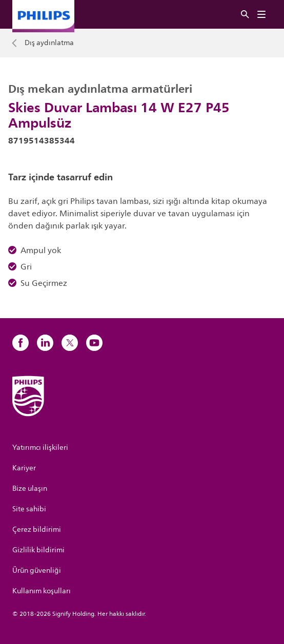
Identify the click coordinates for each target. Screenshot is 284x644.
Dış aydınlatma (49, 43)
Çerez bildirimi (37, 529)
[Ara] (245, 15)
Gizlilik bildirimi (38, 550)
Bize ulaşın (30, 489)
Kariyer (24, 468)
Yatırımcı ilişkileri (40, 448)
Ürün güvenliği (37, 570)
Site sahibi (29, 509)
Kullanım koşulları (42, 591)
